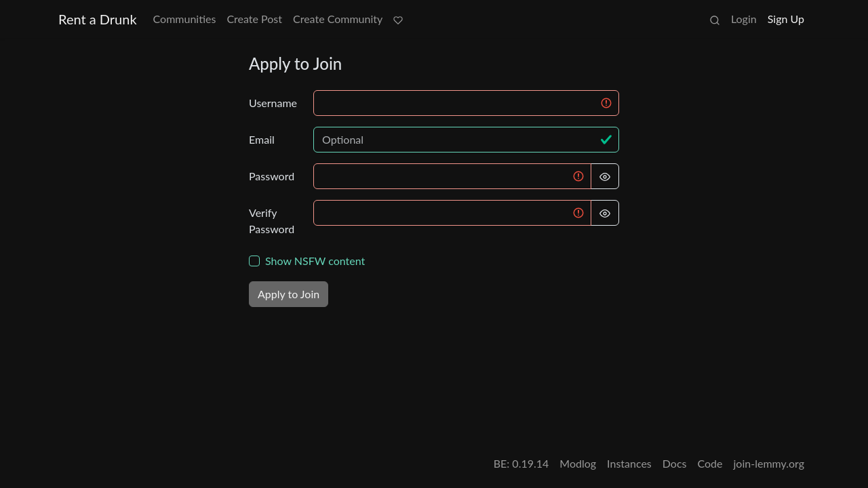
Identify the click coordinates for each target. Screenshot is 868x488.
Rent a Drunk (98, 19)
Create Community (338, 19)
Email (262, 139)
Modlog (578, 463)
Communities (185, 19)
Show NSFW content (315, 261)
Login (744, 19)
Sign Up (786, 19)
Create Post (254, 19)
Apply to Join (289, 294)
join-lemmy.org (769, 463)
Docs (675, 463)
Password (272, 176)
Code (710, 463)
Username (273, 103)
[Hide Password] (605, 176)
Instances (629, 463)
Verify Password (272, 221)
